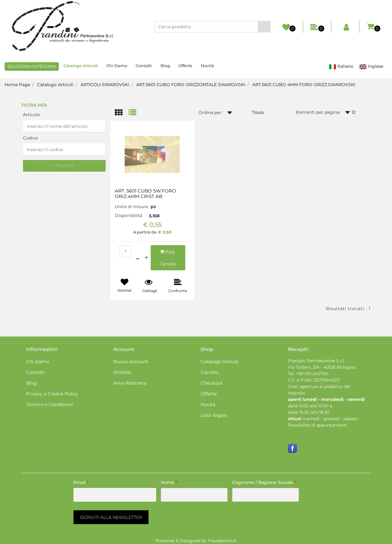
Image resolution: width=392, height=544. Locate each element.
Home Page (17, 85)
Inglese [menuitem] (371, 66)
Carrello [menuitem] (209, 372)
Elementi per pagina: (318, 112)
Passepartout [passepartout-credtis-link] (222, 541)
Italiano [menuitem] (341, 66)
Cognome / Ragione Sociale (264, 482)
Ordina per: (210, 112)
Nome (169, 482)
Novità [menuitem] (207, 66)
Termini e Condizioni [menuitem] (49, 404)
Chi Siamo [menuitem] (117, 66)
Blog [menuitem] (165, 66)
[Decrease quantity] (138, 258)
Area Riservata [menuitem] (130, 383)
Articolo (32, 115)
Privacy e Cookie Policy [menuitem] (52, 394)
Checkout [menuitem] (212, 383)
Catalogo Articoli (55, 85)
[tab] (122, 113)
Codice (30, 138)
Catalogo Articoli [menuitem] (81, 66)
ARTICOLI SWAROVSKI (105, 85)
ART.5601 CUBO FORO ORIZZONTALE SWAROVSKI (191, 85)
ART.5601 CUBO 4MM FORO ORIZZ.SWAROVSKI (304, 85)
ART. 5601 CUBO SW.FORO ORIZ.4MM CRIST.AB (145, 194)
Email (81, 482)
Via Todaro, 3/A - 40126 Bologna (322, 367)
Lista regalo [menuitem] (214, 415)
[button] (264, 27)
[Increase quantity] (146, 258)
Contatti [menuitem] (144, 66)
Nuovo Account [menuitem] (131, 361)
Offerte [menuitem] (185, 66)
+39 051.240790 (312, 374)
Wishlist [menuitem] (122, 372)
